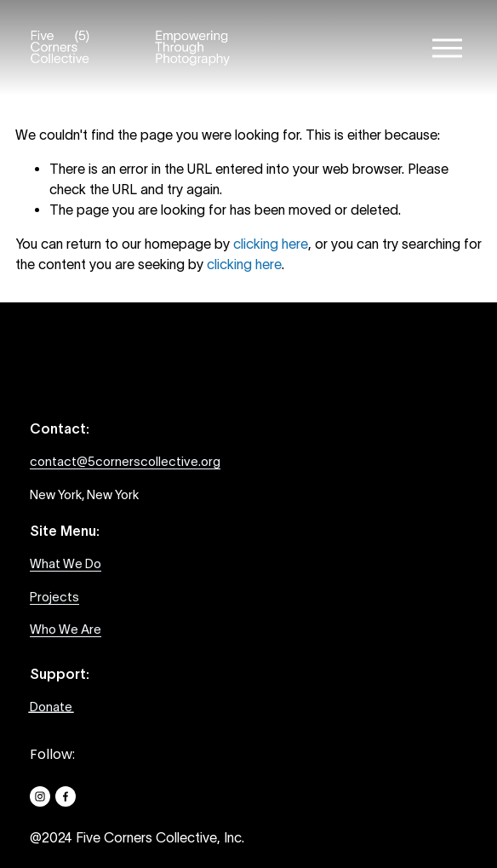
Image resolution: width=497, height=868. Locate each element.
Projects (54, 597)
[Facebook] (66, 796)
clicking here (271, 244)
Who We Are (66, 629)
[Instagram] (40, 796)
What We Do (66, 563)
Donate (51, 707)
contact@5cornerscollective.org (125, 461)
